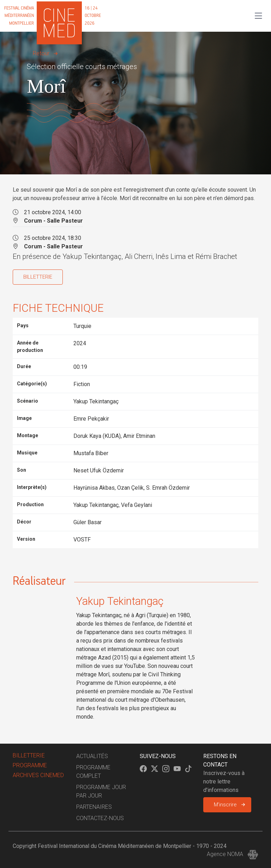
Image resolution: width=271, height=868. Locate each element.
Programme (30, 765)
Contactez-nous (100, 818)
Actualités (92, 756)
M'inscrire (225, 805)
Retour (41, 53)
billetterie (29, 755)
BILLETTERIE (38, 277)
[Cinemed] (54, 16)
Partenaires (94, 807)
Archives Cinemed (38, 775)
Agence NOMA (233, 854)
